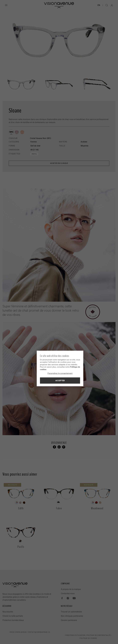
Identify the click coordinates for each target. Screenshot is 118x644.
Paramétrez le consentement (59, 374)
